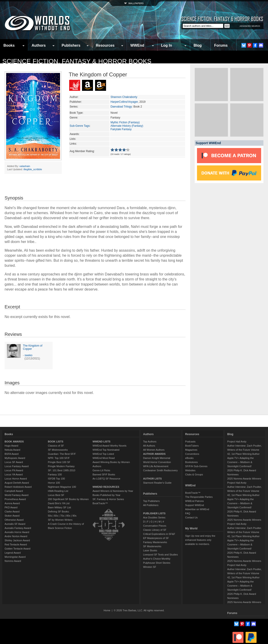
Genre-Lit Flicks (101, 470)
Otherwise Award (14, 520)
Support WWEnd (194, 505)
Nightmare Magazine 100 (62, 487)
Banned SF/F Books (104, 474)
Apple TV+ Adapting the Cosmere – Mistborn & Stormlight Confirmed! (241, 462)
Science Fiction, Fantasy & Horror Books (77, 61)
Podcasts (190, 442)
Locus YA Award (14, 474)
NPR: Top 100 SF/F (59, 458)
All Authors (149, 446)
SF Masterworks (152, 546)
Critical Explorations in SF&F (159, 534)
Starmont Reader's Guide (157, 483)
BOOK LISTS (56, 442)
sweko (28, 355)
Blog (198, 45)
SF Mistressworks (58, 450)
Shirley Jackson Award (17, 540)
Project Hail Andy (237, 442)
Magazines (191, 450)
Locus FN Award (14, 470)
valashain (25, 166)
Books (9, 45)
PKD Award (11, 507)
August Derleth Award (17, 483)
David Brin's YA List (59, 503)
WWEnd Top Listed (103, 454)
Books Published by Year (107, 495)
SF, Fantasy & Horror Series (108, 499)
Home (107, 610)
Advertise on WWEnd (197, 509)
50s (50, 516)
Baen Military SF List (59, 507)
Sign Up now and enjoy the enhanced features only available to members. (200, 540)
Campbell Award (14, 491)
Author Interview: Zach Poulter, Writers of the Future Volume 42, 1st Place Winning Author (244, 450)
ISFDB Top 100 (56, 479)
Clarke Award (12, 512)
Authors (39, 45)
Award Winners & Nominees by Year (113, 491)
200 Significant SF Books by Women (68, 499)
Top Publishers (151, 501)
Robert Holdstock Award (18, 487)
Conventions (192, 454)
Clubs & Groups (194, 474)
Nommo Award (13, 561)
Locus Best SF (56, 495)
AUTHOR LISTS (152, 479)
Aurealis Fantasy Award (18, 528)
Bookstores (191, 462)
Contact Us (191, 517)
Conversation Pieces (155, 526)
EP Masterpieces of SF (156, 538)
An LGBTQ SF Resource (106, 479)
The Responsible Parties (199, 497)
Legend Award (13, 553)
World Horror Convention (157, 462)
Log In (167, 45)
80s (68, 516)
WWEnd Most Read (104, 458)
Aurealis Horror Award (17, 532)
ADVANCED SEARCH (250, 26)
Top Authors (150, 442)
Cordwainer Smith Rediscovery (160, 470)
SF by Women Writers (60, 520)
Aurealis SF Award (15, 524)
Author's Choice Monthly (157, 559)
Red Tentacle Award (16, 544)
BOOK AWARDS (14, 442)
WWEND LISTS (101, 442)
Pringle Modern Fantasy (61, 466)
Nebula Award (12, 450)
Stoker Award (12, 516)
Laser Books (150, 550)
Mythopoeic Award (15, 458)
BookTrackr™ (100, 503)
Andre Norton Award (16, 536)
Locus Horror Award (16, 479)
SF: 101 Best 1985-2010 (62, 470)
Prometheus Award (15, 499)
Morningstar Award (15, 557)
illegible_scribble (33, 169)
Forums (221, 45)
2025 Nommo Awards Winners (244, 479)
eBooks (189, 458)
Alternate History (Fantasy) (127, 126)
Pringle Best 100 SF (59, 462)
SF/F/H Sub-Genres (196, 466)
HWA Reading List (58, 491)
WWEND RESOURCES (106, 487)
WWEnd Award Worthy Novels (109, 446)
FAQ (188, 513)
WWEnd (137, 45)
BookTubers (192, 446)
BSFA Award (12, 454)
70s (62, 516)
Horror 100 (54, 483)
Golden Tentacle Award (18, 549)
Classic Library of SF (155, 530)
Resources (105, 45)
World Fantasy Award (16, 495)
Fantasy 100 (55, 474)
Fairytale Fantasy (121, 129)
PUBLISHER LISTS (154, 513)
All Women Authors (154, 450)
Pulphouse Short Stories (157, 563)
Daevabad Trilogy (121, 107)
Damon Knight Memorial (157, 458)
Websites (190, 470)
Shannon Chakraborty (124, 97)
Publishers (71, 45)
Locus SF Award (14, 462)
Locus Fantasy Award (17, 466)
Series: (74, 107)
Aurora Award (12, 503)
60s (56, 516)
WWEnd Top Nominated (106, 450)
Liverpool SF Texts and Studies (160, 555)
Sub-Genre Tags (80, 126)
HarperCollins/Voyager (124, 102)
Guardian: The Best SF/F (62, 454)
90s (74, 516)
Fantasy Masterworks (155, 542)
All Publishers (151, 505)
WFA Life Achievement (156, 466)
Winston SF (150, 567)
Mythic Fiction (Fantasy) (125, 122)
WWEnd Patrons (194, 501)
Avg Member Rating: (82, 151)
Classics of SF (56, 446)
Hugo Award (11, 446)
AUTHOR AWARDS (154, 454)
